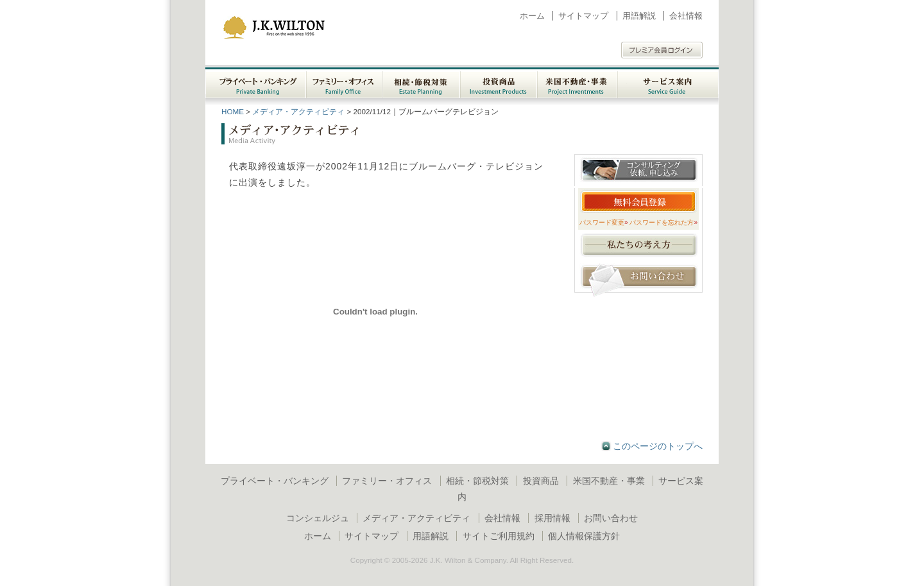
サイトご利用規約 (499, 536)
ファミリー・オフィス (387, 481)
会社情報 (686, 16)
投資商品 (541, 481)
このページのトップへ (658, 446)
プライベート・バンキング (275, 481)
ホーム (532, 16)
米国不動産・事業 (609, 481)
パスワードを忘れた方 (663, 222)
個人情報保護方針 (584, 536)
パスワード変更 (604, 222)
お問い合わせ (611, 518)
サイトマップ (583, 16)
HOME (233, 111)
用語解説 (639, 16)
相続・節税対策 (477, 481)
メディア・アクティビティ (298, 111)
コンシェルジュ (318, 518)
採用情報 (552, 518)
